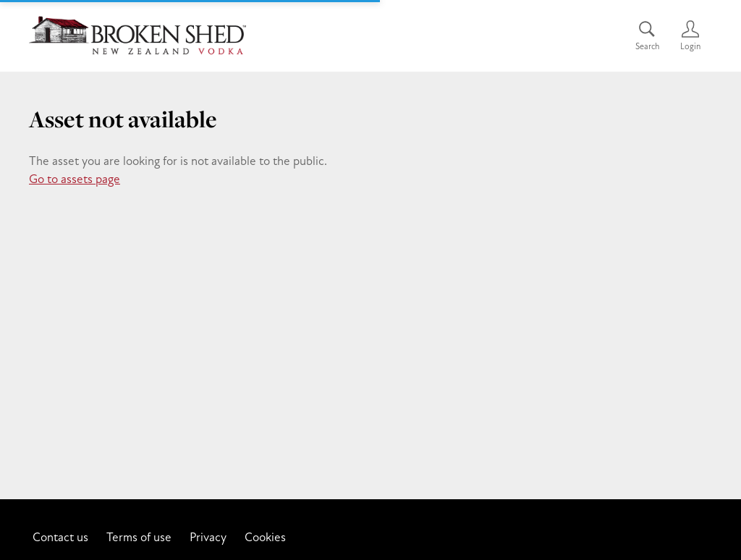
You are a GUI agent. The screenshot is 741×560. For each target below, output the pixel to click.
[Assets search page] (647, 36)
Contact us (60, 536)
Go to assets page (75, 179)
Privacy (208, 536)
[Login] (690, 36)
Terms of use (139, 536)
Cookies (265, 536)
